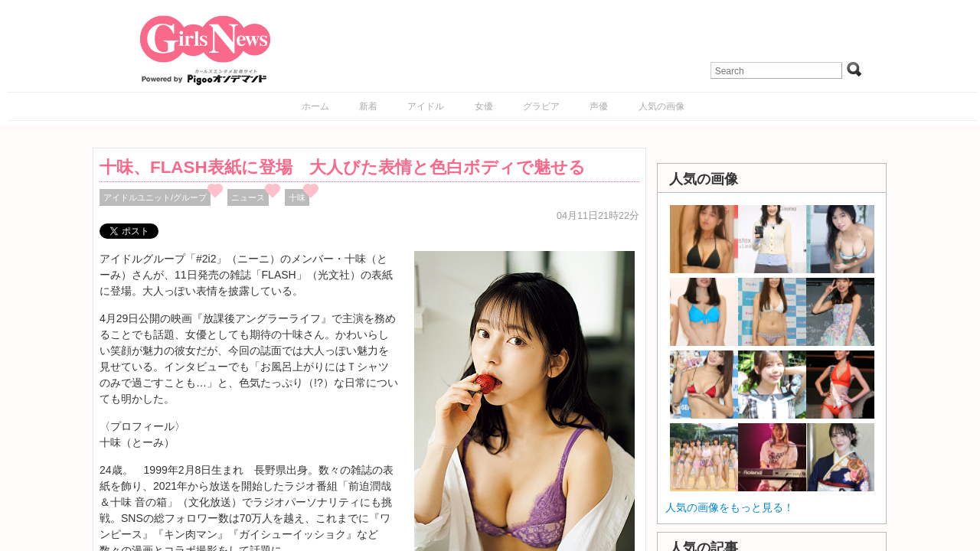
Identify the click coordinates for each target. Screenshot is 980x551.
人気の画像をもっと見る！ (730, 507)
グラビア (541, 106)
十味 (297, 197)
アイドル (426, 106)
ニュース (248, 197)
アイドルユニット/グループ (155, 197)
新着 (368, 106)
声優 (599, 106)
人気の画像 (661, 106)
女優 (484, 106)
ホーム (315, 106)
